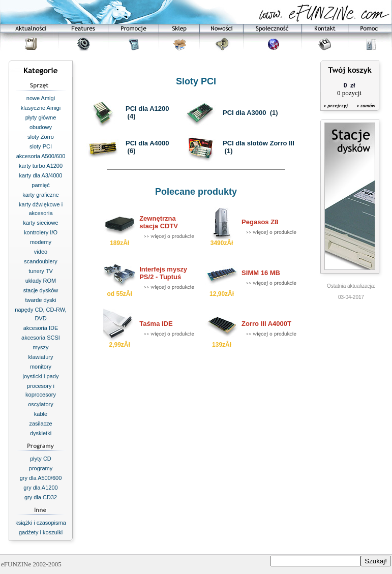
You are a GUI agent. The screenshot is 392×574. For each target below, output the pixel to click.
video (41, 252)
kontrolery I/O (41, 232)
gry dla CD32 (41, 497)
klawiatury (41, 357)
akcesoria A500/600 (41, 156)
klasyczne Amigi (41, 108)
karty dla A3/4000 (40, 175)
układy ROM (41, 281)
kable (41, 414)
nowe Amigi (41, 98)
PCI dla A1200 (147, 109)
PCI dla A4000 (147, 143)
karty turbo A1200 (41, 166)
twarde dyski (40, 300)
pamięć (40, 185)
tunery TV (41, 271)
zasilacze (40, 424)
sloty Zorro (41, 137)
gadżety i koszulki (41, 532)
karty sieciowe (40, 223)
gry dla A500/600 (41, 478)
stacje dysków (41, 290)
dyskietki (41, 433)
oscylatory (41, 404)
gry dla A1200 (40, 488)
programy (41, 468)
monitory (41, 367)
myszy (40, 347)
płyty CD (41, 459)
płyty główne (41, 117)
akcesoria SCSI (41, 338)
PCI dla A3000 (245, 113)
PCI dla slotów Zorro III (259, 143)
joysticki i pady (41, 376)
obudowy (41, 127)
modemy (41, 242)
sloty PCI (41, 146)
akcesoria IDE (41, 328)
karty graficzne (41, 195)
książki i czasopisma (41, 523)
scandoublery (40, 261)
